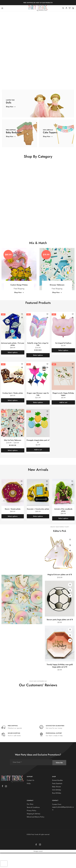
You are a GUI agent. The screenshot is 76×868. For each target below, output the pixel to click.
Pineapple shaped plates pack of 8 (38, 457)
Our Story (30, 819)
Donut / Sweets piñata (13, 524)
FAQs (29, 799)
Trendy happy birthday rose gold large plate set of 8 (60, 681)
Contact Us (30, 796)
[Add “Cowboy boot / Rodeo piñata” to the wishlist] (22, 380)
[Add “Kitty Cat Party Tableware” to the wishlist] (22, 427)
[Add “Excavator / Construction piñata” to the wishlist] (47, 497)
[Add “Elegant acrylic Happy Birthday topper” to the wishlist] (73, 380)
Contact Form (57, 820)
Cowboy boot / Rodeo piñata (13, 408)
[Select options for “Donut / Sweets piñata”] (13, 532)
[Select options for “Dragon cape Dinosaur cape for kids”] (38, 418)
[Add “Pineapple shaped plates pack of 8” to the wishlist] (47, 427)
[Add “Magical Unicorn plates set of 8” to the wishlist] (70, 555)
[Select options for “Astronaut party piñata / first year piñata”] (13, 368)
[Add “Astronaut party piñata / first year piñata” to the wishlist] (22, 330)
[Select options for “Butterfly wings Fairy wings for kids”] (38, 371)
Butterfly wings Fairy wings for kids (38, 359)
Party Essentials (57, 799)
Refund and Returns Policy (36, 832)
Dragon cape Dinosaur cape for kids (38, 409)
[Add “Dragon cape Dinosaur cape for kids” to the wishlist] (47, 380)
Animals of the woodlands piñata (63, 525)
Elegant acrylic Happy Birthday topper (63, 409)
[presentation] (4, 864)
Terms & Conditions (33, 823)
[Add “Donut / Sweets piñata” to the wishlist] (22, 497)
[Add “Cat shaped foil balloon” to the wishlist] (73, 330)
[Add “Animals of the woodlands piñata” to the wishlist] (72, 497)
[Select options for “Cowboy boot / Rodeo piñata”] (13, 416)
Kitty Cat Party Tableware (13, 455)
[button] (63, 418)
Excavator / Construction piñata (38, 524)
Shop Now (19, 308)
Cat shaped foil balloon (63, 358)
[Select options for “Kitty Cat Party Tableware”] (13, 466)
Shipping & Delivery (33, 829)
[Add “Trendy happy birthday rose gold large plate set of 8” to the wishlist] (70, 645)
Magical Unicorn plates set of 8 (60, 590)
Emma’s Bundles (57, 796)
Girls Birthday (57, 805)
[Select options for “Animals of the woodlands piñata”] (63, 534)
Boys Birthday (57, 808)
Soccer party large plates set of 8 (60, 635)
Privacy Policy (31, 826)
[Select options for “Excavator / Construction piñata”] (38, 532)
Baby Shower (57, 802)
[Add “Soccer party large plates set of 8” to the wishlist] (70, 600)
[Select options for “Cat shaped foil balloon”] (63, 366)
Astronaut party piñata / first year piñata (13, 359)
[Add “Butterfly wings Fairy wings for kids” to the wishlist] (47, 330)
